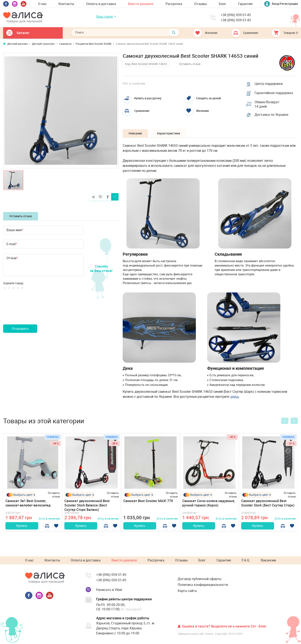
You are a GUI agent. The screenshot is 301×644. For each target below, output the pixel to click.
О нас (42, 4)
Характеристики (170, 134)
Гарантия (245, 4)
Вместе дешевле (141, 4)
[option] (61, 111)
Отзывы (200, 4)
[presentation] (35, 312)
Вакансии (268, 560)
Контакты (66, 4)
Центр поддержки (269, 84)
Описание (136, 134)
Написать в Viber (109, 590)
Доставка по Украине (272, 115)
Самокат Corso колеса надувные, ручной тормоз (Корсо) (209, 504)
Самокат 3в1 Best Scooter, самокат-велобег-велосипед (28, 504)
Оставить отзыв (21, 216)
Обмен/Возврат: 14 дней (268, 105)
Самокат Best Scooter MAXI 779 (148, 501)
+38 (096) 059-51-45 (236, 15)
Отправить (20, 329)
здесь (235, 397)
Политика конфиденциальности (203, 585)
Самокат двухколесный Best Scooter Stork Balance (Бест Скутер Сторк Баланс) (87, 506)
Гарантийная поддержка (274, 93)
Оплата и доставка (101, 4)
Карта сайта (187, 591)
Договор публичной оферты (200, 579)
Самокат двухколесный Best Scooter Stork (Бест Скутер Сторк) (268, 504)
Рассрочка (174, 4)
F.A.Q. (246, 560)
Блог (223, 4)
